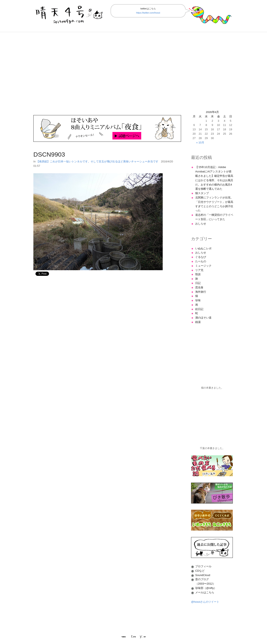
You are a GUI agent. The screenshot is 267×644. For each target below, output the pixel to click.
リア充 (199, 270)
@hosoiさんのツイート (205, 602)
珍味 (198, 300)
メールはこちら (205, 592)
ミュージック (203, 266)
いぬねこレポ (203, 248)
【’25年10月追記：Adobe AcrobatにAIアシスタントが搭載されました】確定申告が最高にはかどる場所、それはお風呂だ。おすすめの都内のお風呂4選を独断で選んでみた (214, 178)
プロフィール (203, 566)
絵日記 (199, 309)
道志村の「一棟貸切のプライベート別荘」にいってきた (214, 217)
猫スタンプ (202, 193)
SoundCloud (203, 575)
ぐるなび (201, 257)
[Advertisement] (133, 71)
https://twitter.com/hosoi (148, 13)
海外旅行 (201, 292)
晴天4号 (70, 14)
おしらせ (201, 224)
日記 (198, 283)
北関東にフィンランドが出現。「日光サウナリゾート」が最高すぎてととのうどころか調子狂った (214, 204)
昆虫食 (199, 287)
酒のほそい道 (203, 318)
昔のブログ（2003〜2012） (205, 581)
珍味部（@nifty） (206, 588)
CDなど (200, 571)
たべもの (201, 261)
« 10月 (200, 142)
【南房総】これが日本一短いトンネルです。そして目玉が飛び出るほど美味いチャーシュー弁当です (97, 161)
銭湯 (198, 322)
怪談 (198, 274)
